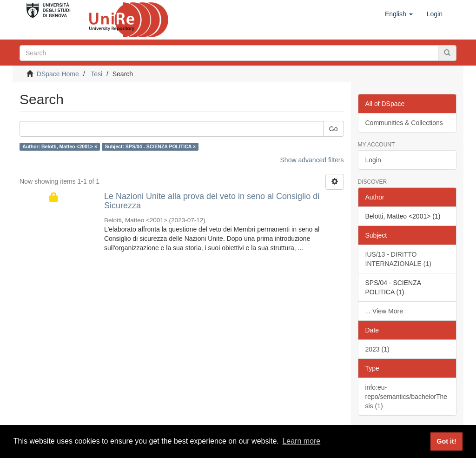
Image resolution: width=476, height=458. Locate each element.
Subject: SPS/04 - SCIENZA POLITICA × (151, 146)
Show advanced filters (312, 160)
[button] (399, 14)
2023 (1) (377, 349)
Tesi (96, 74)
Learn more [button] (301, 441)
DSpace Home (58, 74)
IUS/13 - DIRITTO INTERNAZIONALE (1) (398, 259)
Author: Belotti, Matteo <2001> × (60, 146)
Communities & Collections (404, 123)
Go (334, 129)
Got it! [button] (446, 441)
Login (373, 160)
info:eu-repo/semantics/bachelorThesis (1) (407, 397)
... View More (384, 311)
